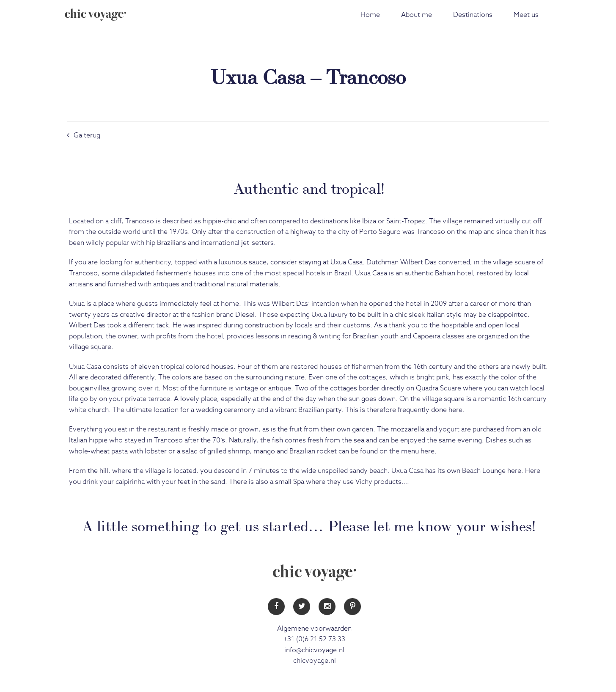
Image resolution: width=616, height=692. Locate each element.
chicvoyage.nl (315, 661)
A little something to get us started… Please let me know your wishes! (309, 524)
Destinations (473, 15)
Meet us (526, 15)
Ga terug (84, 135)
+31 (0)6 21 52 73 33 (314, 639)
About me (417, 15)
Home (370, 15)
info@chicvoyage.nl (314, 650)
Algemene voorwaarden (314, 629)
